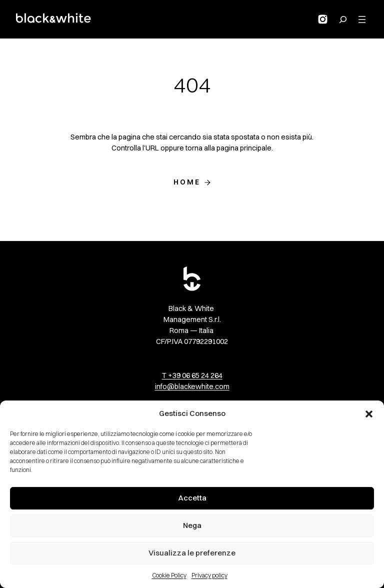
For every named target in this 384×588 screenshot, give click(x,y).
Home (187, 182)
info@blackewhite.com (192, 386)
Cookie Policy (169, 575)
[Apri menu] (362, 19)
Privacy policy (209, 575)
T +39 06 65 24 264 (192, 375)
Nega (192, 525)
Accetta (192, 498)
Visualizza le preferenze (192, 553)
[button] (369, 414)
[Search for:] (343, 19)
